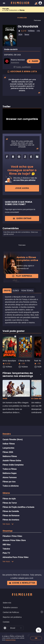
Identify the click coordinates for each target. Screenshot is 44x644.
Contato (6, 622)
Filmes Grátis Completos (13, 465)
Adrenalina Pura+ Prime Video (15, 557)
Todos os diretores (11, 486)
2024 (20, 35)
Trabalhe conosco (10, 607)
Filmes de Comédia (11, 511)
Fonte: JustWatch (23, 67)
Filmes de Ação (9, 499)
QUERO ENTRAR (22, 218)
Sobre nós (7, 603)
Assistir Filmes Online (12, 461)
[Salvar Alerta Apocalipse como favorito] (15, 336)
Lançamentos (8, 448)
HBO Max (7, 545)
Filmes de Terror (10, 503)
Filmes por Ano (9, 482)
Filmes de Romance (11, 516)
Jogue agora (22, 188)
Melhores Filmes (10, 456)
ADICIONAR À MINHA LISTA (22, 72)
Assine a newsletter (22, 583)
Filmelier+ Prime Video (12, 536)
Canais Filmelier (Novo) (13, 440)
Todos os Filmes (10, 469)
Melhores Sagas (10, 473)
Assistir (33, 61)
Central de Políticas (11, 640)
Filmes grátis (6, 9)
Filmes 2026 (8, 452)
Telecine (6, 549)
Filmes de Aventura (11, 520)
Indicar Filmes (9, 444)
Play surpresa (22, 276)
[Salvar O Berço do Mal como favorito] (31, 336)
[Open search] (39, 630)
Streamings (8, 531)
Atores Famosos (10, 477)
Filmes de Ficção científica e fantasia (18, 507)
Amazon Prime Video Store (14, 540)
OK (36, 638)
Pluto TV (6, 553)
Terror (27, 35)
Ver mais (8, 524)
